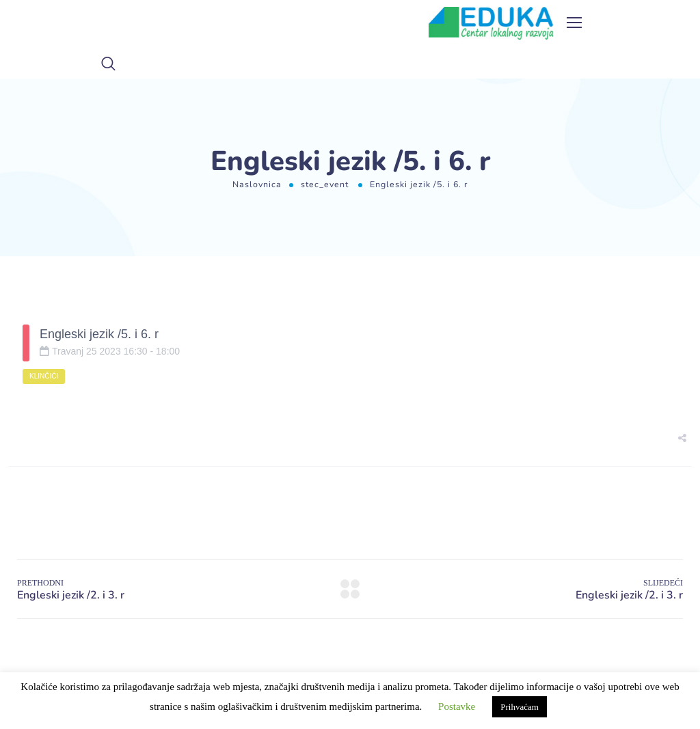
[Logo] (491, 23)
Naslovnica (257, 184)
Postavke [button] (457, 706)
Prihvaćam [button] (520, 707)
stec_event (325, 184)
